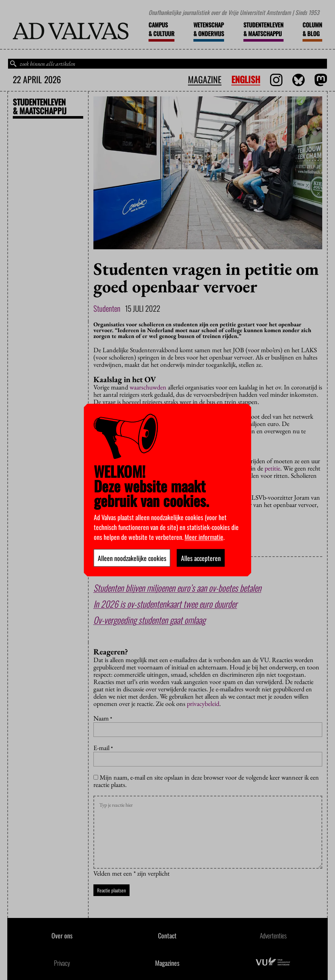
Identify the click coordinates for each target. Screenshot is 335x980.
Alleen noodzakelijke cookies (132, 558)
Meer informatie (204, 537)
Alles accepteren (201, 558)
